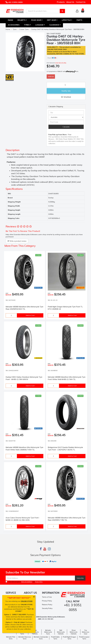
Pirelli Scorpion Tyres (84, 638)
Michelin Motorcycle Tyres (48, 632)
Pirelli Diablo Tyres (55, 638)
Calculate (66, 127)
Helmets (22, 20)
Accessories (14, 25)
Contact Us (81, 2)
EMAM (10, 20)
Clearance (55, 25)
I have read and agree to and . (24, 582)
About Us (70, 2)
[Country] (66, 117)
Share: (52, 58)
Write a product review (17, 241)
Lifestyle (67, 20)
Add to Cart (30, 315)
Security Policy (47, 608)
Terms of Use (47, 597)
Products (61, 2)
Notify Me (66, 91)
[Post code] (66, 122)
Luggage (40, 25)
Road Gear (37, 20)
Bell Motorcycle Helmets (61, 632)
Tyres (27, 25)
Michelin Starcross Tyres (25, 638)
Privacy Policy (39, 582)
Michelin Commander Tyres (41, 638)
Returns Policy (47, 605)
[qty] (66, 112)
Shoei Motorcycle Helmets (74, 632)
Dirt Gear (52, 20)
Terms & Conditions (27, 582)
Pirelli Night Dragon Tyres (69, 638)
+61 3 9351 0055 (15, 2)
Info (77, 71)
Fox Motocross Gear (86, 632)
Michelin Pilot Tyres (11, 638)
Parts (79, 20)
